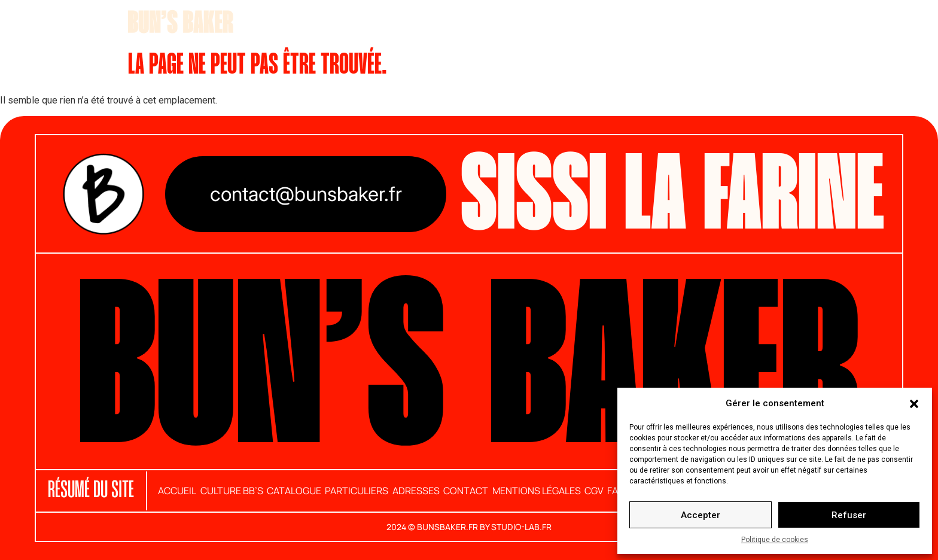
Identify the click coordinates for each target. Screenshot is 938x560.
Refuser (849, 515)
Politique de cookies (775, 540)
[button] (914, 403)
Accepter (701, 515)
